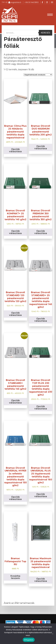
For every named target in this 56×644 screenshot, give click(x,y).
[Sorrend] (38, 75)
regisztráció (15, 2)
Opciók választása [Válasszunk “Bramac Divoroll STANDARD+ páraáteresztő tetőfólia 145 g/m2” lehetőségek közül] (15, 402)
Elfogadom (29, 640)
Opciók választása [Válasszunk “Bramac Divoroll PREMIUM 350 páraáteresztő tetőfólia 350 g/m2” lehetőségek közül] (41, 232)
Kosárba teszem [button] (15, 577)
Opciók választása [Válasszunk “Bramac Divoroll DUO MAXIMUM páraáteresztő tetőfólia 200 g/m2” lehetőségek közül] (41, 147)
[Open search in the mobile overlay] (28, 33)
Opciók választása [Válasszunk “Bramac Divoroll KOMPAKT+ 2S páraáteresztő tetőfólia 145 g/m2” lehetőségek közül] (15, 232)
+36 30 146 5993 (32, 2)
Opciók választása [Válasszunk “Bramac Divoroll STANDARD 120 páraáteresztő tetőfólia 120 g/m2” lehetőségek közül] (15, 314)
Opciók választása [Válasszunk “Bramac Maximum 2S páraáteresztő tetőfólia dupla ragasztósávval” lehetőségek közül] (41, 580)
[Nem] (53, 634)
